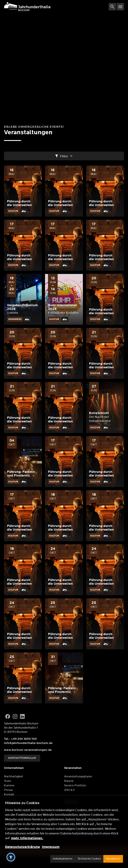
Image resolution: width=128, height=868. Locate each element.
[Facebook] (8, 716)
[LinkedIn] (22, 716)
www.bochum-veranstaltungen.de (28, 750)
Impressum (51, 847)
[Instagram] (15, 716)
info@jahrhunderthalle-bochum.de (28, 743)
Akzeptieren (113, 859)
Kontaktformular (22, 758)
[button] (11, 857)
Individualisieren (63, 859)
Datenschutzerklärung (22, 847)
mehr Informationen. (27, 838)
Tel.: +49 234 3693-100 (20, 739)
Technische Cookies (89, 859)
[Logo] (56, 7)
